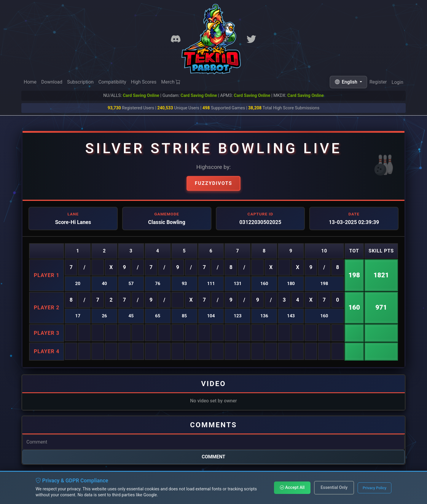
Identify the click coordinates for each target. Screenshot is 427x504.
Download (52, 82)
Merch (171, 82)
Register (378, 83)
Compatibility (112, 82)
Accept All (292, 488)
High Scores (144, 82)
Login (397, 83)
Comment (213, 457)
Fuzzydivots (213, 183)
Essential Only (334, 488)
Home (30, 82)
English (347, 82)
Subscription (80, 82)
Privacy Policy (375, 488)
